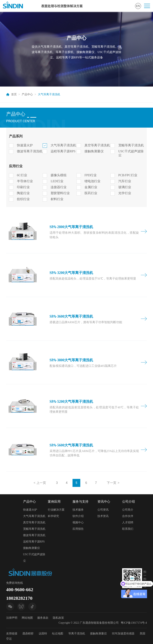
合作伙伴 (128, 516)
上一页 (41, 483)
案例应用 (54, 502)
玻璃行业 (125, 187)
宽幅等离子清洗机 (131, 145)
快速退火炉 (25, 145)
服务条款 (43, 618)
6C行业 (22, 175)
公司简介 (128, 510)
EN (138, 6)
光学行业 (125, 193)
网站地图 (27, 618)
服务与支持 (80, 502)
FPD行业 (91, 175)
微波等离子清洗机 (30, 151)
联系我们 (128, 529)
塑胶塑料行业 (60, 193)
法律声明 (12, 618)
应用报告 (78, 529)
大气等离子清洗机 (63, 145)
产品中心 (27, 94)
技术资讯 (103, 516)
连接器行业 (59, 187)
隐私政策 (58, 618)
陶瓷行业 (23, 193)
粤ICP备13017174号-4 (134, 623)
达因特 (43, 634)
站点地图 (58, 634)
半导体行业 (25, 181)
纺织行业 (23, 199)
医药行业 (91, 193)
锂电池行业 (92, 181)
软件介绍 (78, 516)
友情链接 (12, 634)
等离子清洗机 (77, 634)
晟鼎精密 (28, 634)
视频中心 (78, 522)
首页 (14, 94)
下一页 (112, 483)
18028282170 (19, 598)
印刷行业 (23, 187)
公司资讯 (103, 510)
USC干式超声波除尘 (131, 153)
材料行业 (57, 199)
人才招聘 (128, 522)
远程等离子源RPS (63, 151)
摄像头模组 (59, 175)
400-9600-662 (20, 590)
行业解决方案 (56, 510)
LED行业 (57, 181)
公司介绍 (128, 502)
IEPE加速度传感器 (123, 634)
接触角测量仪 (94, 151)
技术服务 (78, 510)
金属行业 (91, 187)
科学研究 (53, 516)
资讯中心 (104, 502)
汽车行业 (125, 181)
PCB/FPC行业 (128, 175)
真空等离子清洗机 (97, 145)
